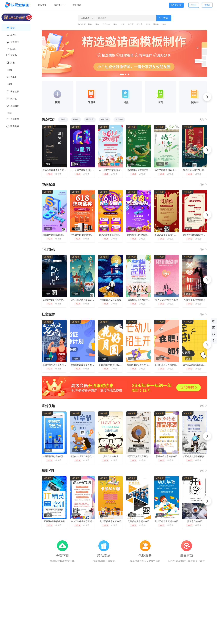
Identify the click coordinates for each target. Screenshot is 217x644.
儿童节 (63, 119)
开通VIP (176, 5)
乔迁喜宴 (90, 119)
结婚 (123, 24)
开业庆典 (119, 119)
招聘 (90, 24)
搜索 (164, 18)
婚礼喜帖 (105, 119)
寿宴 (164, 24)
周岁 (97, 24)
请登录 (207, 5)
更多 (204, 184)
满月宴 (156, 24)
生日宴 (131, 24)
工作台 (194, 5)
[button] (122, 74)
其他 (204, 119)
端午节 (76, 119)
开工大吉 (106, 24)
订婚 (148, 24)
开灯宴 (140, 24)
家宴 (115, 24)
